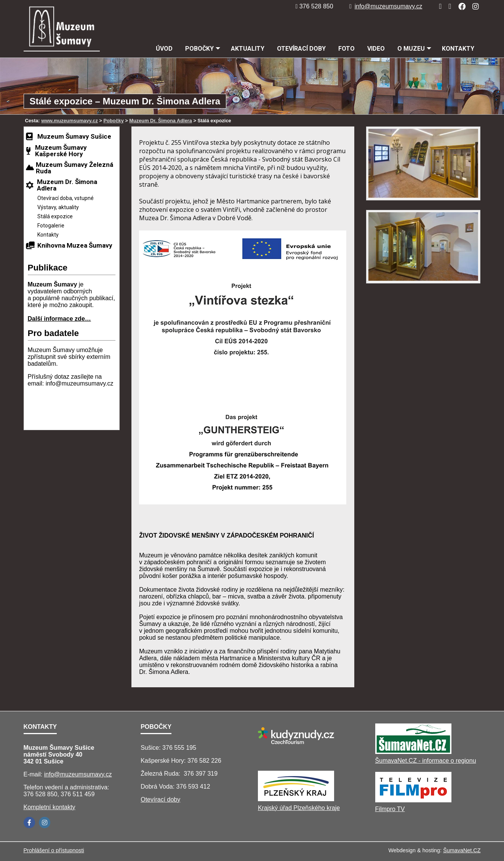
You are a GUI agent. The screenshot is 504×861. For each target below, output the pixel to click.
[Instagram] (473, 6)
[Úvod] (438, 6)
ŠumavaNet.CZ (462, 850)
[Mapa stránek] (447, 6)
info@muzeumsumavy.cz (386, 6)
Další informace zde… (59, 319)
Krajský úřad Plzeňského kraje (299, 808)
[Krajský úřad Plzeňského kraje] (296, 799)
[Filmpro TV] (413, 800)
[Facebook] (460, 6)
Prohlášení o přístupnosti (54, 850)
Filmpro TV (390, 809)
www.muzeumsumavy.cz (70, 121)
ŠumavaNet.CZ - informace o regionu (426, 761)
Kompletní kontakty (50, 807)
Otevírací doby (160, 799)
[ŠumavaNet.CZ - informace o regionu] (413, 752)
